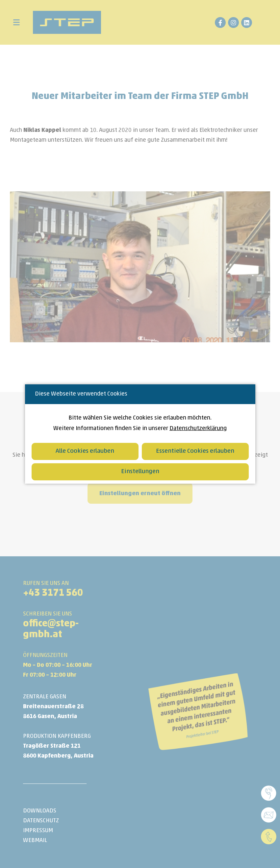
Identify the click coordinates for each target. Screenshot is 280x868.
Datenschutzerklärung (198, 429)
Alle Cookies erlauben (85, 451)
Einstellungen (140, 472)
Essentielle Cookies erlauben (195, 451)
